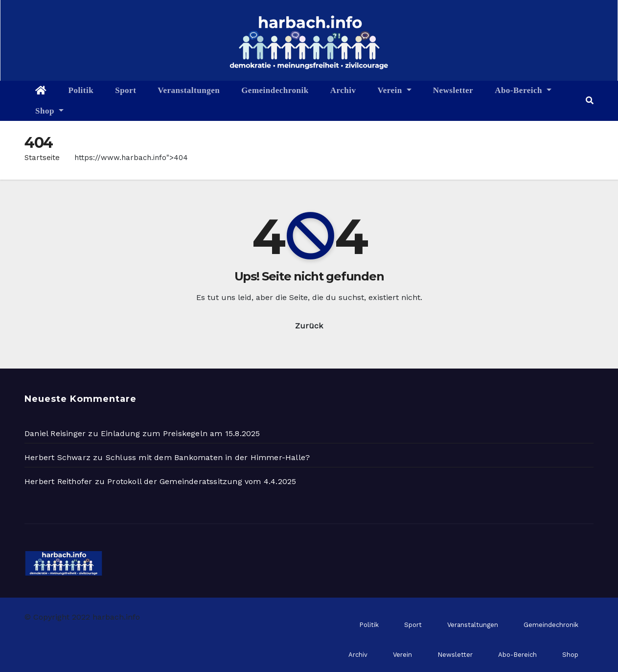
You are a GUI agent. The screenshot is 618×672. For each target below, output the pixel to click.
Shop (49, 111)
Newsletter (453, 90)
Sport (126, 90)
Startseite (42, 158)
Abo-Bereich (523, 90)
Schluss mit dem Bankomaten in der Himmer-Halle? (208, 457)
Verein (394, 90)
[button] (590, 101)
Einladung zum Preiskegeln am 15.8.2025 (181, 433)
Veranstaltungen (189, 90)
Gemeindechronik (275, 90)
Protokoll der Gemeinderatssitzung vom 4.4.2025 (202, 481)
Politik (81, 90)
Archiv (343, 90)
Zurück (309, 326)
